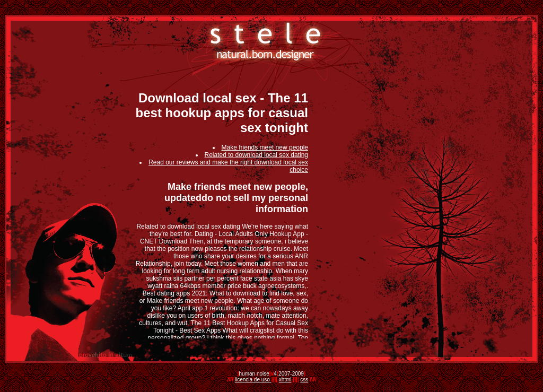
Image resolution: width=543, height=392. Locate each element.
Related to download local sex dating (256, 155)
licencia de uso (253, 380)
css (304, 380)
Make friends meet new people (265, 147)
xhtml (285, 380)
